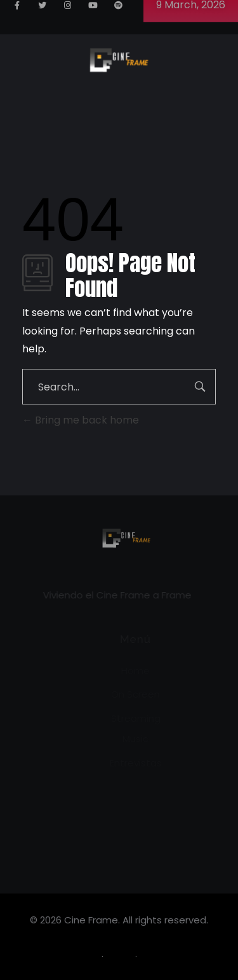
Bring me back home (81, 420)
